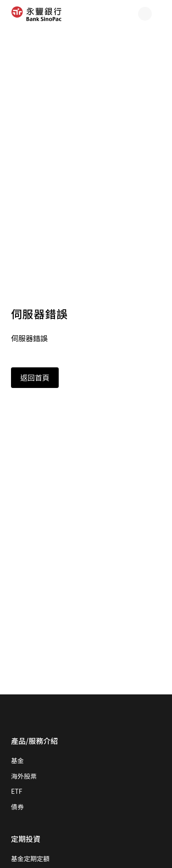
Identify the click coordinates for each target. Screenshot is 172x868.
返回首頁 (35, 377)
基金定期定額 (30, 858)
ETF (17, 791)
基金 (17, 760)
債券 (17, 807)
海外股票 (24, 776)
